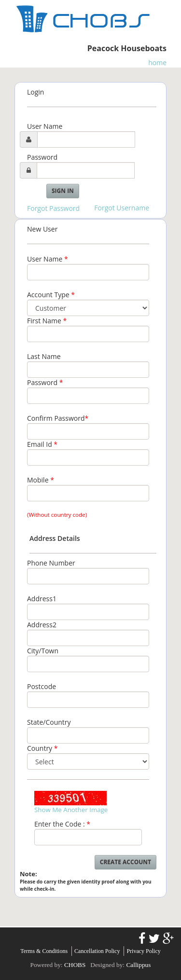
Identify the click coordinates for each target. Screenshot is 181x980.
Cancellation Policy (97, 951)
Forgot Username (122, 208)
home (157, 62)
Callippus (138, 965)
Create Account (125, 862)
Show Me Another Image (71, 810)
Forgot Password (53, 208)
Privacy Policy (143, 951)
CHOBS (75, 965)
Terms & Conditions (44, 951)
